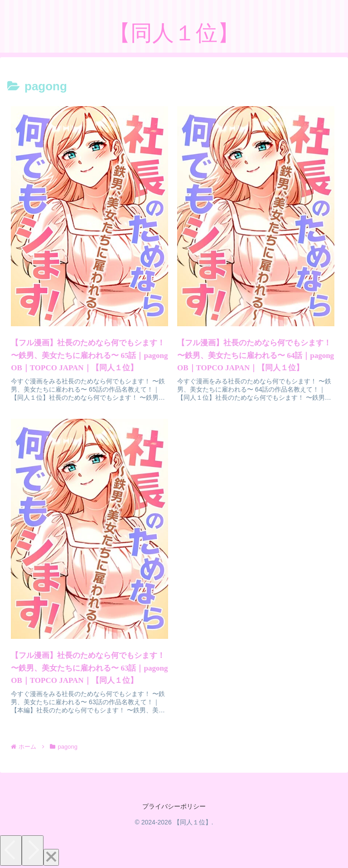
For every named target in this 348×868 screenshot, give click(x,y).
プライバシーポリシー (174, 806)
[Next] (33, 851)
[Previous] (11, 851)
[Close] (51, 857)
